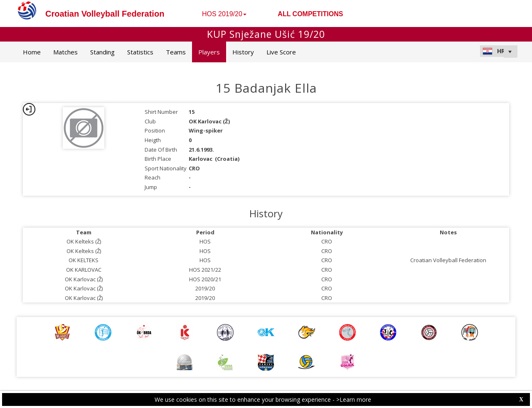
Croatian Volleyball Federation (105, 14)
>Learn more (354, 399)
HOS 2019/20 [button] (224, 14)
